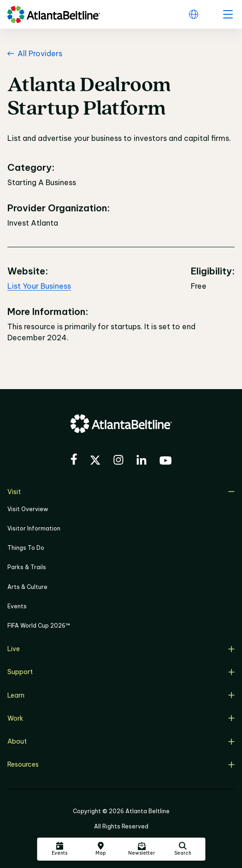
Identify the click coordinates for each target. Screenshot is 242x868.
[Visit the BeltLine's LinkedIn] (142, 461)
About (121, 741)
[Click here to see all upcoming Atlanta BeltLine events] (59, 849)
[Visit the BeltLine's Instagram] (118, 461)
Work (121, 718)
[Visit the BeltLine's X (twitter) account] (95, 461)
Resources (121, 764)
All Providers (35, 53)
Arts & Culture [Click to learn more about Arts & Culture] (27, 587)
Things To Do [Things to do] (26, 548)
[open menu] (228, 14)
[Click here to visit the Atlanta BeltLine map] (100, 849)
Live (121, 649)
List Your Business (39, 286)
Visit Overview (28, 509)
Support (121, 672)
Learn (121, 695)
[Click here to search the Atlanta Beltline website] (183, 849)
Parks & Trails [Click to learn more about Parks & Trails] (27, 567)
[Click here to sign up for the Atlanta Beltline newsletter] (142, 849)
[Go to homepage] (54, 15)
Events (17, 606)
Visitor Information (34, 528)
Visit (121, 492)
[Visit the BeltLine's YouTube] (165, 462)
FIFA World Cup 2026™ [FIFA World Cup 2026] (39, 626)
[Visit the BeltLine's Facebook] (74, 460)
